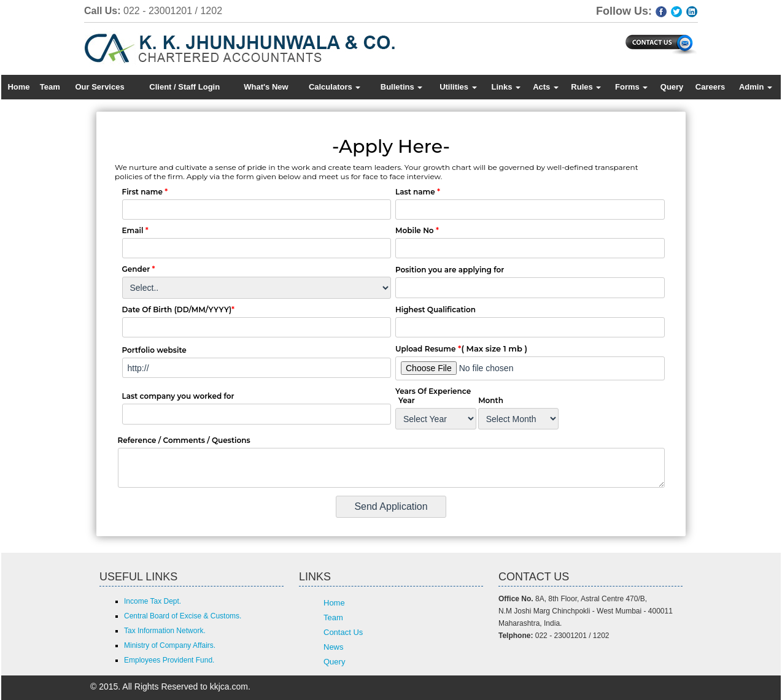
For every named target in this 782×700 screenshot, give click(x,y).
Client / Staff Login (184, 87)
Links (506, 87)
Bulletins (402, 87)
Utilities (458, 87)
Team (50, 87)
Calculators (335, 87)
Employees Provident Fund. (169, 660)
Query (672, 87)
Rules (586, 87)
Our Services (99, 87)
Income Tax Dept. (153, 601)
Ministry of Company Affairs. (170, 645)
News (334, 647)
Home (18, 87)
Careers (710, 87)
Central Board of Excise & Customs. (183, 616)
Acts (546, 87)
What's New (266, 87)
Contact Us (343, 632)
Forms (631, 87)
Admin (756, 87)
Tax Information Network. (165, 631)
